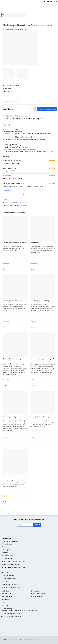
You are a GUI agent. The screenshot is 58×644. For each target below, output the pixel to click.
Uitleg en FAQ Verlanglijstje (11, 584)
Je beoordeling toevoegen (47, 194)
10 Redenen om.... (8, 558)
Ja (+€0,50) (8, 88)
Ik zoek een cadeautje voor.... (11, 587)
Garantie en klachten (9, 579)
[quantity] (32, 109)
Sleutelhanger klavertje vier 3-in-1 (19, 29)
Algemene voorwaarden (10, 570)
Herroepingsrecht (8, 576)
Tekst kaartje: (7, 92)
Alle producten (7, 594)
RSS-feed (5, 605)
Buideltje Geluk (35, 243)
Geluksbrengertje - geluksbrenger (40, 301)
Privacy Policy (6, 573)
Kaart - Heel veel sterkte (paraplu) (13, 359)
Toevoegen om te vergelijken (12, 205)
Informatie (7, 125)
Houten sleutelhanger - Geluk (11, 475)
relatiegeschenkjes (13, 202)
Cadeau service (7, 547)
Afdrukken (24, 205)
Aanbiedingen (6, 599)
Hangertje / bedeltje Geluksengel (40, 417)
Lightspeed (34, 639)
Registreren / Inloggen (38, 594)
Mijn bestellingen (37, 596)
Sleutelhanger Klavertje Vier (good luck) (14, 243)
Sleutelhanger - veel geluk (11, 417)
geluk (5, 202)
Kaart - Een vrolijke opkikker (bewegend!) (42, 359)
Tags (3, 602)
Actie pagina (6, 550)
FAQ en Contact (7, 544)
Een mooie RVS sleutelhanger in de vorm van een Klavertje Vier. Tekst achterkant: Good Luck (14, 249)
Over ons (5, 553)
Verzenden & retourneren (11, 541)
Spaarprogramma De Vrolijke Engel (14, 561)
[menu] (2, 2)
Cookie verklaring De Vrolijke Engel (14, 567)
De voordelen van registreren (12, 564)
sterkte (22, 202)
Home (5, 29)
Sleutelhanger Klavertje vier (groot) (13, 301)
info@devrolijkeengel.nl (13, 617)
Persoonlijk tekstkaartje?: (11, 86)
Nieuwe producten (8, 596)
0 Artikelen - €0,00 (50, 2)
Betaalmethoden (8, 556)
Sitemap (5, 582)
